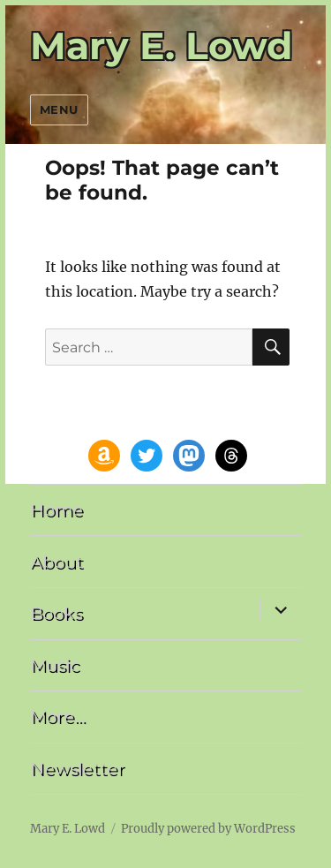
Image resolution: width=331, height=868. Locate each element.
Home (56, 509)
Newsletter (77, 768)
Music (55, 665)
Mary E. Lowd (162, 46)
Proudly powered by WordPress (208, 829)
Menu (59, 109)
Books (56, 613)
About (56, 562)
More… (57, 716)
